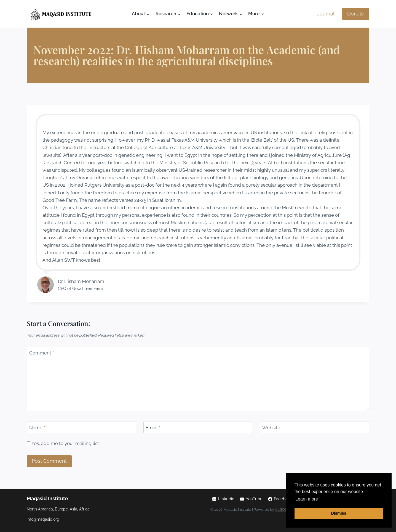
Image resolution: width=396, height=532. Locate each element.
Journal (326, 14)
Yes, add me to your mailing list (63, 443)
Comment (42, 353)
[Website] (315, 428)
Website (271, 428)
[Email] (198, 428)
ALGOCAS (283, 509)
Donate (356, 14)
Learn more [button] (307, 499)
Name (37, 428)
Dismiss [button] (339, 513)
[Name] (81, 428)
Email (153, 428)
